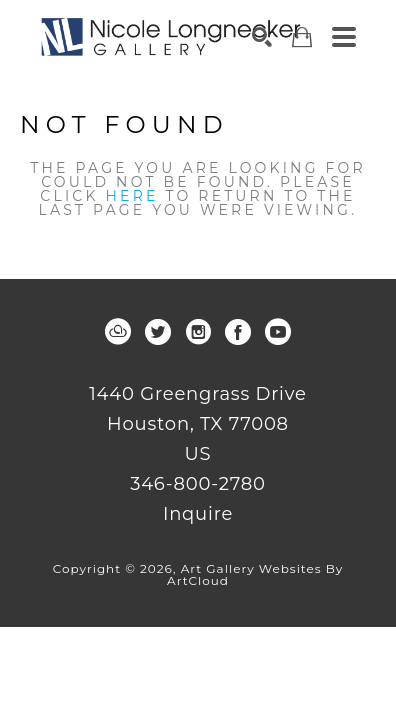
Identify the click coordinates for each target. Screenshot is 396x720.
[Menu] (344, 37)
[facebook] (238, 332)
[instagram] (198, 332)
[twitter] (158, 332)
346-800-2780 (198, 485)
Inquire (198, 514)
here (132, 196)
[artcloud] (118, 332)
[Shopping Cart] (302, 37)
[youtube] (278, 332)
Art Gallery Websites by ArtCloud (255, 574)
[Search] (262, 37)
